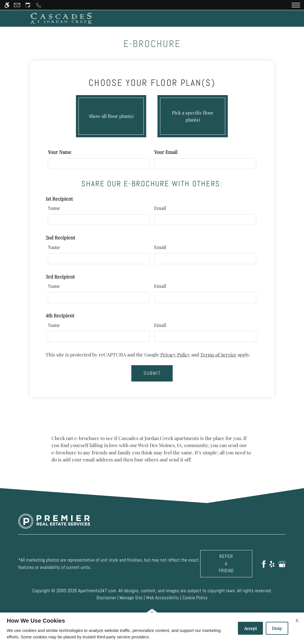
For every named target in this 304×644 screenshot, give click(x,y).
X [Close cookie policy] (297, 620)
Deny (277, 628)
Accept (250, 628)
